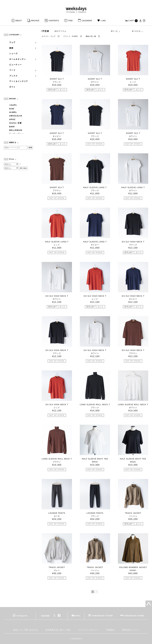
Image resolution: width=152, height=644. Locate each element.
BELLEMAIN (16, 130)
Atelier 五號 (15, 123)
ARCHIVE (35, 21)
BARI (12, 127)
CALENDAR (87, 21)
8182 (12, 109)
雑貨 (23, 48)
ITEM (70, 21)
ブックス (23, 76)
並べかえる (137, 31)
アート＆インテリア (19, 81)
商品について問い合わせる (26, 630)
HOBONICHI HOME (134, 616)
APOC (12, 119)
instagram (22, 616)
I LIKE (103, 21)
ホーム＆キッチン (23, 59)
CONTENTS (54, 21)
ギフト (12, 87)
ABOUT (19, 21)
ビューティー (16, 65)
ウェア (23, 42)
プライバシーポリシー (88, 630)
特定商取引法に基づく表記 (58, 630)
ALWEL (13, 112)
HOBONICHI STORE (102, 616)
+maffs (13, 105)
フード (23, 70)
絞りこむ (116, 31)
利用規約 (111, 630)
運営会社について (131, 630)
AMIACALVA (16, 116)
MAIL (78, 616)
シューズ (13, 53)
